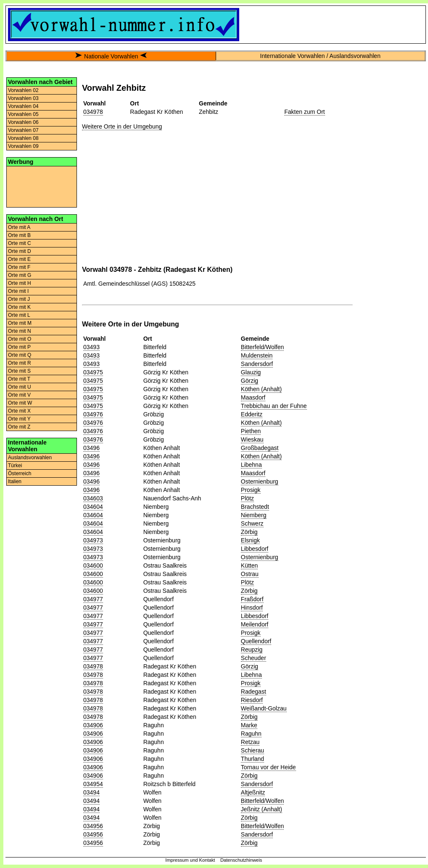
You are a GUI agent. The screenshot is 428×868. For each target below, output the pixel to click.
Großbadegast (260, 448)
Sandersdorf (257, 364)
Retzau (250, 742)
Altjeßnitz (253, 792)
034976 (93, 414)
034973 (93, 540)
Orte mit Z (19, 427)
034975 (93, 372)
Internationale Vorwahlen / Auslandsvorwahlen (320, 56)
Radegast (254, 692)
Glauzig (251, 372)
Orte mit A (19, 227)
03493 (91, 347)
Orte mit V (19, 395)
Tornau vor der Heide (268, 767)
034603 (93, 498)
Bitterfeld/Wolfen (262, 347)
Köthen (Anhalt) (261, 389)
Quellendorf (256, 641)
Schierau (252, 750)
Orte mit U (20, 387)
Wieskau (252, 439)
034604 (93, 507)
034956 (93, 826)
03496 (91, 448)
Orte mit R (20, 363)
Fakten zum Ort (304, 112)
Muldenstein (257, 355)
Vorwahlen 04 (23, 106)
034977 (93, 599)
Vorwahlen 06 (23, 122)
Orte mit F (19, 267)
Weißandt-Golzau (264, 708)
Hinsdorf (252, 608)
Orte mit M (20, 323)
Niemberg (254, 515)
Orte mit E (19, 259)
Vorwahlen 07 (23, 130)
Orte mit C (20, 243)
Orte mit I (18, 291)
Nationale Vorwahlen (111, 56)
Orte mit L (19, 315)
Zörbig (249, 532)
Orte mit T (19, 379)
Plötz (247, 498)
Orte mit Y (19, 419)
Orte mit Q (20, 355)
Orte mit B (19, 235)
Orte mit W (20, 403)
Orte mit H (20, 283)
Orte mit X (19, 411)
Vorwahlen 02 (23, 90)
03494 (91, 792)
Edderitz (252, 414)
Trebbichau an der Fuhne (274, 406)
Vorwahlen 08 (23, 138)
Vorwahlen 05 (23, 114)
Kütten (249, 566)
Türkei (15, 466)
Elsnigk (250, 540)
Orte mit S (19, 371)
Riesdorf (252, 700)
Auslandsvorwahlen (30, 458)
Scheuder (254, 658)
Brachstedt (255, 507)
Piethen (251, 431)
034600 (93, 566)
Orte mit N (20, 331)
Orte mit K (19, 307)
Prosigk (251, 490)
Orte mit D (20, 251)
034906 (93, 725)
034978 (93, 112)
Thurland (252, 759)
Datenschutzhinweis (241, 860)
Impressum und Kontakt (190, 860)
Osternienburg (260, 481)
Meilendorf (255, 624)
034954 (93, 784)
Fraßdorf (252, 599)
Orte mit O (20, 339)
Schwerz (252, 523)
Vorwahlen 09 (23, 146)
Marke (249, 725)
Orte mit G (20, 275)
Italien (15, 481)
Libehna (251, 465)
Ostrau (250, 574)
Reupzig (252, 650)
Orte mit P (19, 347)
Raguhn (251, 734)
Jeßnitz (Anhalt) (262, 809)
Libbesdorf (255, 549)
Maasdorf (253, 397)
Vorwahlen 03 (23, 98)
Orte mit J (19, 299)
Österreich (20, 473)
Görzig (250, 381)
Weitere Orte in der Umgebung (122, 126)
